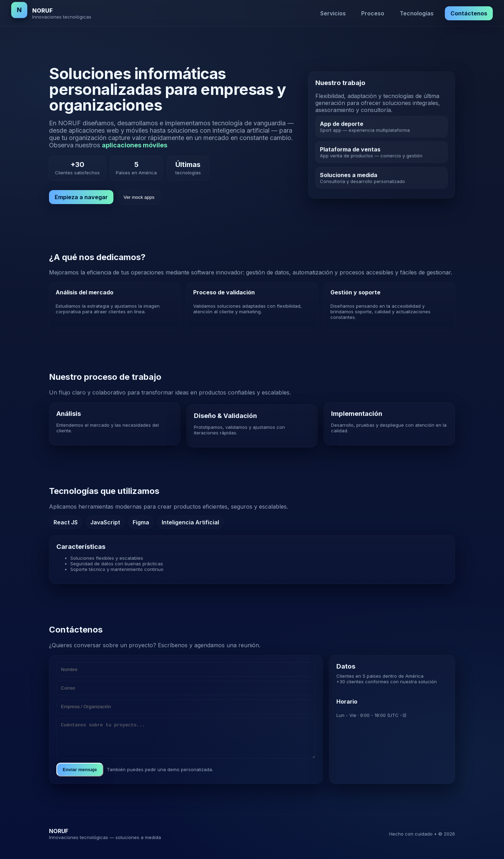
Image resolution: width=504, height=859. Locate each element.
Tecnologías (417, 13)
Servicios (333, 13)
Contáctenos (469, 13)
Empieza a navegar (81, 197)
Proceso (373, 13)
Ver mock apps (139, 197)
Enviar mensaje (80, 780)
